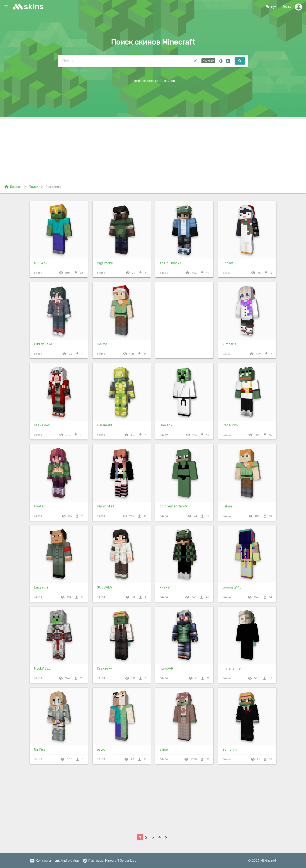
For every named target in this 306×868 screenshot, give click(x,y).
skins (34, 7)
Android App (67, 861)
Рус (270, 7)
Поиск (33, 187)
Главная (13, 187)
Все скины (53, 187)
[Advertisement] (153, 149)
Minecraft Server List (120, 861)
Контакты (40, 861)
